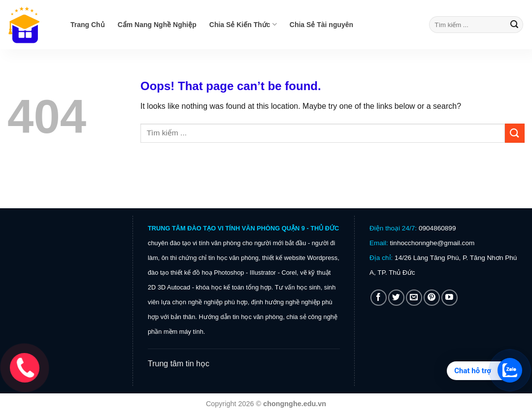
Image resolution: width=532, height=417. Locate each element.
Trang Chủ (88, 25)
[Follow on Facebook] (379, 298)
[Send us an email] (414, 298)
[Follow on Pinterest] (432, 298)
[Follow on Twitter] (396, 298)
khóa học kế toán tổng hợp (233, 287)
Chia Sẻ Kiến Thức (243, 24)
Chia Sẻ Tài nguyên (321, 25)
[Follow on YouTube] (449, 298)
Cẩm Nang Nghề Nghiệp (157, 25)
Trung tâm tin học (179, 364)
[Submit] (514, 25)
